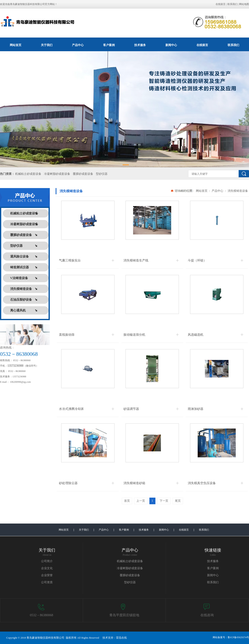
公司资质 (47, 582)
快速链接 (213, 550)
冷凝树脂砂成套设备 (57, 174)
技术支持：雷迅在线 (115, 638)
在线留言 (221, 4)
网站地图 (244, 4)
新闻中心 (171, 45)
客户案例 (109, 45)
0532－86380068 (41, 615)
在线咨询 (207, 615)
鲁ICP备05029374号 (238, 637)
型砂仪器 (102, 174)
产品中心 (78, 45)
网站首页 (16, 45)
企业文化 (47, 568)
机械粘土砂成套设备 (28, 174)
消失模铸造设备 (237, 191)
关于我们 (47, 45)
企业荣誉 (47, 575)
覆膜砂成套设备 (83, 174)
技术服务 (140, 45)
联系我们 (232, 4)
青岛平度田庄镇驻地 (124, 615)
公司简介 (47, 561)
